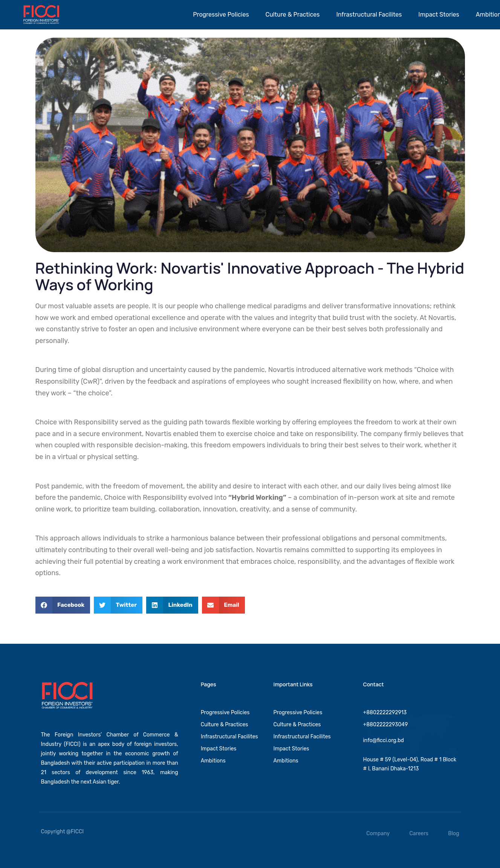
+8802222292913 (385, 712)
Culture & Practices (293, 15)
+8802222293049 (385, 724)
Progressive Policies (221, 15)
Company (378, 834)
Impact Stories (439, 15)
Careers (419, 834)
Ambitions (213, 760)
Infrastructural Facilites (369, 15)
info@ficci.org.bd (383, 740)
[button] (63, 605)
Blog (453, 834)
